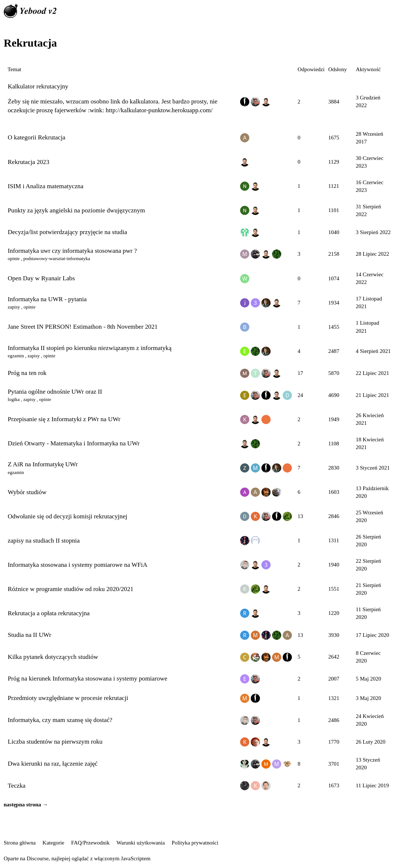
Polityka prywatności (195, 843)
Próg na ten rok (27, 373)
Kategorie (53, 843)
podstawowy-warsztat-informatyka (57, 258)
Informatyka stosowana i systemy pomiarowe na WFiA (77, 565)
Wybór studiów (27, 492)
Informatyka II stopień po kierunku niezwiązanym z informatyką (90, 348)
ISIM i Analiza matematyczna (46, 186)
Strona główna (20, 843)
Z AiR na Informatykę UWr (43, 464)
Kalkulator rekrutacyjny (38, 86)
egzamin (16, 356)
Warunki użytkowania (141, 843)
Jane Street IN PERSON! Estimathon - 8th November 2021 (83, 327)
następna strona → (26, 805)
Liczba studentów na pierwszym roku (55, 742)
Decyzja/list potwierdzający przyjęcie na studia (67, 232)
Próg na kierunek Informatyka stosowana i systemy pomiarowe (88, 679)
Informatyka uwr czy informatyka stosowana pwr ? (72, 251)
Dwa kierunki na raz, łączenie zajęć (53, 764)
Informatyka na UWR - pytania (47, 299)
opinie (14, 258)
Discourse (37, 858)
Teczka (17, 786)
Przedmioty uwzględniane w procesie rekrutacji (68, 698)
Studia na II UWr (29, 635)
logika (14, 399)
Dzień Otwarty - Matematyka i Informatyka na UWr (74, 443)
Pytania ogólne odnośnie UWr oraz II (55, 392)
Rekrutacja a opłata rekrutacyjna (49, 613)
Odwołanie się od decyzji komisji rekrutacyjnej (68, 516)
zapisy (14, 307)
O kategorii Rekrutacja (37, 137)
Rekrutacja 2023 (28, 162)
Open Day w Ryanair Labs (41, 278)
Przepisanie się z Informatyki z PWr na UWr (64, 419)
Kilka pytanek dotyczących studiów (53, 657)
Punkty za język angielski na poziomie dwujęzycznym (76, 210)
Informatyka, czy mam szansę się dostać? (60, 720)
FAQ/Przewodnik (91, 843)
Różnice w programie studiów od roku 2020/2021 (70, 589)
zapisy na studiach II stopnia (44, 541)
